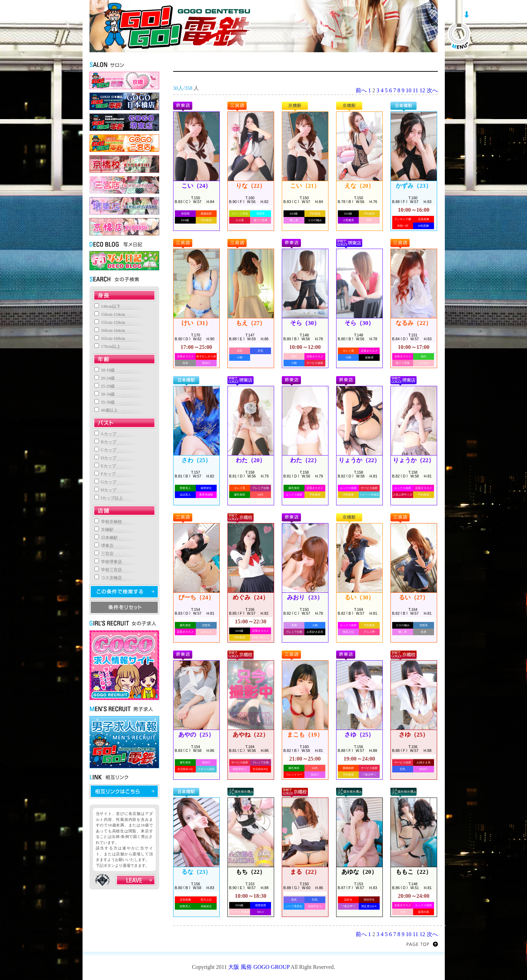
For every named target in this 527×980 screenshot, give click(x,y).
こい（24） (196, 186)
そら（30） (305, 323)
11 (415, 90)
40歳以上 (106, 410)
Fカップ (105, 474)
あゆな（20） (359, 872)
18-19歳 (105, 370)
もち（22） (251, 872)
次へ (432, 90)
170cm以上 (108, 347)
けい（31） (196, 323)
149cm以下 (108, 306)
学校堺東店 (108, 562)
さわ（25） (196, 460)
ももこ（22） (413, 872)
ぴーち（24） (196, 597)
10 (409, 90)
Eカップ (105, 466)
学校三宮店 (108, 570)
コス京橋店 (108, 578)
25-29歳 (105, 386)
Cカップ (105, 450)
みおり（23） (305, 597)
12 (423, 90)
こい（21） (305, 186)
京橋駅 (104, 530)
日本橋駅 (106, 538)
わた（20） (251, 460)
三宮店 (104, 554)
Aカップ (105, 434)
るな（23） (196, 872)
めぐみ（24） (250, 597)
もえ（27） (251, 323)
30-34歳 (105, 394)
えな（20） (359, 186)
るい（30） (359, 597)
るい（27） (414, 597)
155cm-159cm (110, 322)
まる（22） (305, 872)
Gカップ (106, 482)
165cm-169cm (110, 339)
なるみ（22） (413, 323)
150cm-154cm (110, 314)
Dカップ (106, 458)
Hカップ (106, 490)
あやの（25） (196, 735)
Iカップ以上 (109, 498)
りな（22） (251, 186)
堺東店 (104, 546)
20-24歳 (105, 378)
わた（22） (305, 460)
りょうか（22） (359, 460)
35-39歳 (105, 402)
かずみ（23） (413, 186)
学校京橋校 (108, 522)
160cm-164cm (110, 330)
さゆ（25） (359, 735)
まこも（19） (305, 735)
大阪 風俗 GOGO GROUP (259, 967)
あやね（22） (250, 735)
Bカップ (105, 442)
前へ (361, 90)
